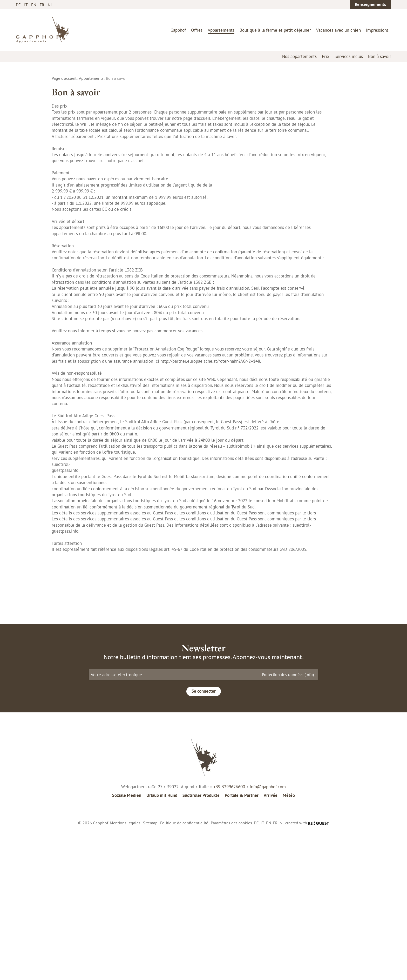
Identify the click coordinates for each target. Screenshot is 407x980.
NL (50, 5)
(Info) (309, 829)
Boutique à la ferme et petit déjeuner (275, 30)
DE (18, 5)
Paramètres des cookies (231, 977)
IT (26, 5)
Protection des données (288, 829)
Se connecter (204, 845)
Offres (197, 30)
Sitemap (150, 977)
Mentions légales (125, 977)
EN (34, 5)
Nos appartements (299, 56)
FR (42, 5)
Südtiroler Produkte (201, 950)
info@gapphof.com (268, 941)
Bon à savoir (380, 56)
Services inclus (349, 56)
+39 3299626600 (229, 941)
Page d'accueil (64, 78)
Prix (326, 56)
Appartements (221, 30)
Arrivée (271, 950)
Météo (289, 950)
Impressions (377, 30)
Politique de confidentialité (184, 977)
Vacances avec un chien (338, 30)
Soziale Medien (127, 950)
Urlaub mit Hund (162, 950)
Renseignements (370, 4)
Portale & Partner (242, 950)
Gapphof (178, 30)
